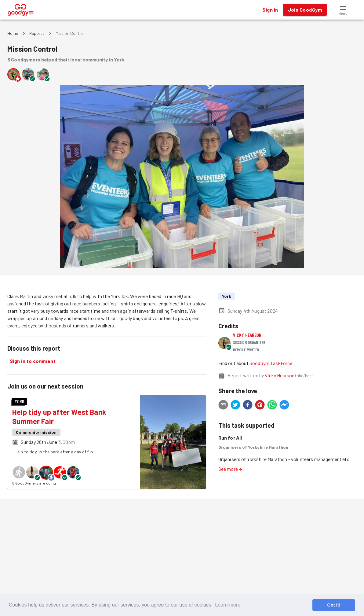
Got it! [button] (334, 605)
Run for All (230, 438)
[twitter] (235, 406)
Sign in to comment (33, 361)
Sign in (270, 10)
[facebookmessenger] (284, 406)
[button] (343, 10)
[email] (223, 406)
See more (231, 469)
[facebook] (248, 406)
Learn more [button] (228, 605)
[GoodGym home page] (21, 9)
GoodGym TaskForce (271, 363)
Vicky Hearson (247, 335)
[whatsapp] (272, 406)
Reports (37, 33)
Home (13, 33)
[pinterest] (260, 406)
